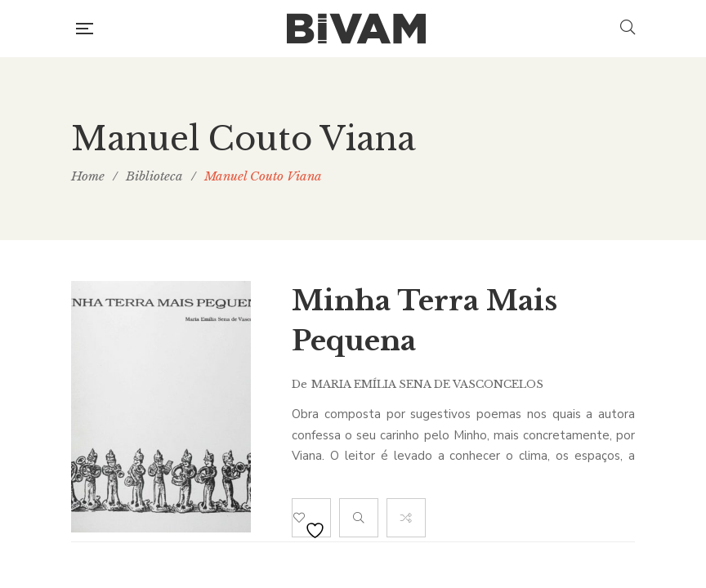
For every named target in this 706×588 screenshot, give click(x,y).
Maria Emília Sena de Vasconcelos (427, 384)
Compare (406, 518)
